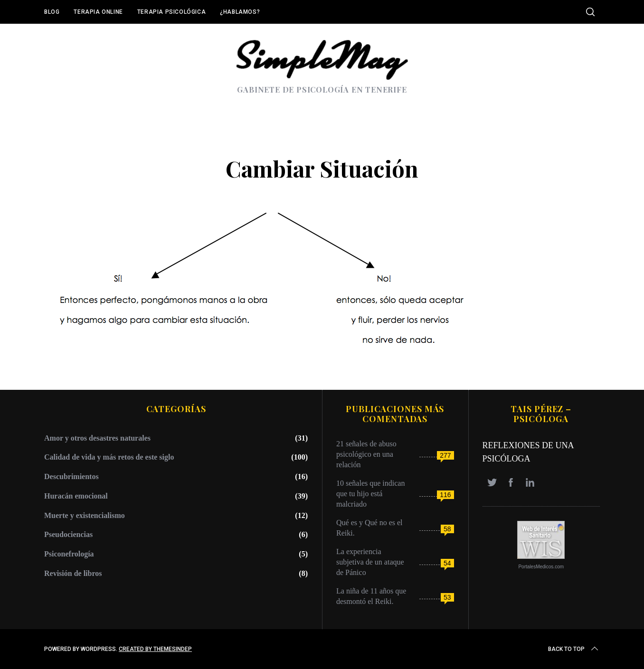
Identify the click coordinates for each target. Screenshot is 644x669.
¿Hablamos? (240, 12)
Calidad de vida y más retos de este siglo (109, 457)
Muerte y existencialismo (85, 515)
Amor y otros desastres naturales (97, 438)
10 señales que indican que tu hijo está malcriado (370, 494)
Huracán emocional (76, 496)
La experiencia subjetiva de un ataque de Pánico (370, 562)
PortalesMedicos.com (541, 567)
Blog (52, 12)
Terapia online (98, 12)
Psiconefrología (69, 554)
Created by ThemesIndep (155, 649)
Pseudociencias (68, 534)
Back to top (574, 649)
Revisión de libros (73, 573)
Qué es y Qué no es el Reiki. (369, 528)
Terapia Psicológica (171, 12)
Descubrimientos (71, 476)
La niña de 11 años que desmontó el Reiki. (371, 596)
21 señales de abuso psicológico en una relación (366, 454)
